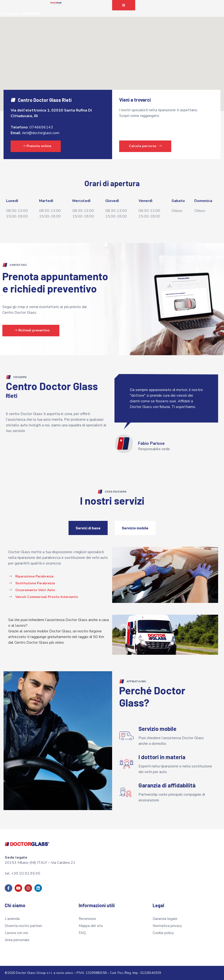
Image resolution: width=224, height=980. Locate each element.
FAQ (82, 933)
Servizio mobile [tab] (135, 528)
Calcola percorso (145, 146)
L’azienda (12, 919)
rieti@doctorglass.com (41, 133)
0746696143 (41, 127)
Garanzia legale (165, 919)
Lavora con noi (16, 933)
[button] (124, 5)
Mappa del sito (91, 926)
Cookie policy (163, 933)
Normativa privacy (167, 926)
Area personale (17, 940)
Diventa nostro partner (23, 926)
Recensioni (87, 919)
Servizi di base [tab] (88, 528)
